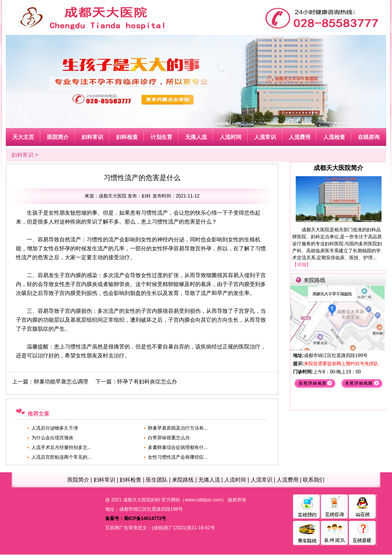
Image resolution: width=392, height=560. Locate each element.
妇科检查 (130, 480)
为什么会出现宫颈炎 (52, 438)
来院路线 (183, 480)
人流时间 (235, 480)
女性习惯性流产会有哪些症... (178, 457)
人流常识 (262, 480)
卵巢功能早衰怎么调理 (61, 381)
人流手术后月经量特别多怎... (61, 447)
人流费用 (288, 480)
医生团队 (157, 480)
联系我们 (314, 480)
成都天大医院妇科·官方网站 (152, 500)
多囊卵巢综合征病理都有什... (178, 447)
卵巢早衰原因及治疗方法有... (178, 428)
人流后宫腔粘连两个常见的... (61, 457)
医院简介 (78, 480)
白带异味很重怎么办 (169, 438)
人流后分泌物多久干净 (55, 428)
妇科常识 (23, 155)
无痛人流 (209, 480)
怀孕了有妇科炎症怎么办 (147, 381)
